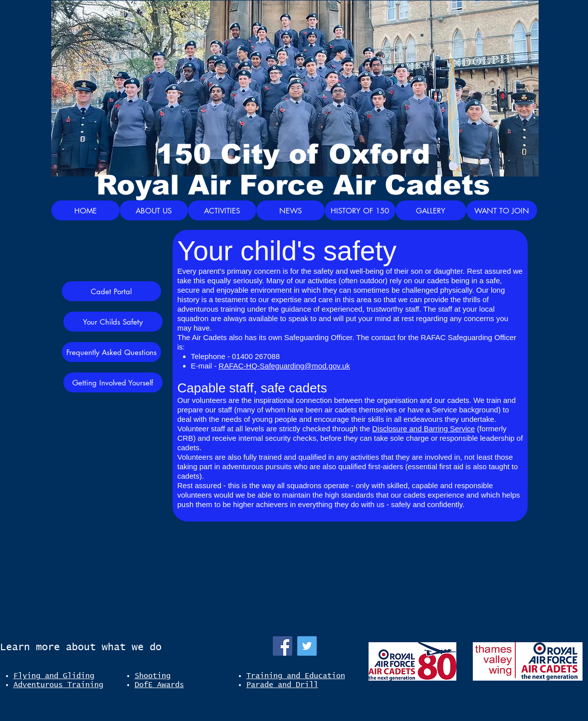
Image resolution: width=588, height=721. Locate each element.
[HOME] (86, 210)
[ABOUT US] (154, 210)
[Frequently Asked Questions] (111, 352)
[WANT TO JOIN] (502, 210)
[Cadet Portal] (111, 291)
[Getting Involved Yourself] (113, 382)
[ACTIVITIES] (222, 210)
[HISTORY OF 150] (360, 210)
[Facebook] (283, 646)
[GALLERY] (431, 210)
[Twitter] (307, 646)
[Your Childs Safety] (113, 322)
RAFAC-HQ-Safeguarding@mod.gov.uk (284, 366)
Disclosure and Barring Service (423, 429)
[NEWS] (291, 210)
